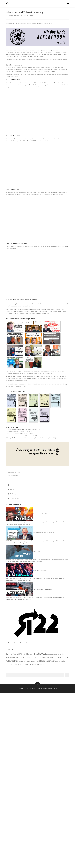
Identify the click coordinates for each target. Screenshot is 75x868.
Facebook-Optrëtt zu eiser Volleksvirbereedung (34, 60)
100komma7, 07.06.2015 (48, 438)
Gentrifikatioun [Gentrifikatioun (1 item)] (36, 658)
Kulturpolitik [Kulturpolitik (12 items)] (12, 661)
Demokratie (16, 475)
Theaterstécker (13, 498)
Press (50, 23)
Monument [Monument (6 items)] (35, 661)
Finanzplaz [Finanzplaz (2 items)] (29, 658)
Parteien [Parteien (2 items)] (8, 665)
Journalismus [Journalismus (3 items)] (49, 658)
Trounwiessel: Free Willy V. (41, 514)
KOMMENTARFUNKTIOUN (43, 314)
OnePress (40, 688)
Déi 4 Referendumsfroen (20, 23)
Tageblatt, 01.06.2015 (25, 432)
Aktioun (11, 489)
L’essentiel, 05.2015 (27, 434)
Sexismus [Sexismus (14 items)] (29, 664)
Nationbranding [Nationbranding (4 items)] (60, 661)
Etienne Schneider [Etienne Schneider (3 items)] (52, 654)
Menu (68, 3)
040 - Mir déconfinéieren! (41, 570)
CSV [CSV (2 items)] (15, 654)
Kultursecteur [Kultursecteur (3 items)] (22, 661)
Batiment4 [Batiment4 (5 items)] (10, 654)
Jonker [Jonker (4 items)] (42, 658)
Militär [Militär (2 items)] (29, 661)
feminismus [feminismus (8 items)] (21, 657)
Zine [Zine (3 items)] (44, 665)
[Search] (67, 675)
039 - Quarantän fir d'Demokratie (43, 589)
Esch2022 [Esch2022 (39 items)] (40, 654)
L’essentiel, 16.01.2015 (39, 430)
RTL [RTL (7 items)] (18, 665)
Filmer (11, 485)
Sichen (8, 671)
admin (31, 16)
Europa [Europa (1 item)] (60, 654)
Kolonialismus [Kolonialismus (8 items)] (63, 657)
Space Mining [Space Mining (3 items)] (38, 665)
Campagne (17, 473)
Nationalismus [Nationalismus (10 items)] (47, 661)
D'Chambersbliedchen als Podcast (44, 533)
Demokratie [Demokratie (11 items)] (22, 654)
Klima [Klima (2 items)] (55, 658)
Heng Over (37, 551)
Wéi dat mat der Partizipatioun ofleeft (38, 23)
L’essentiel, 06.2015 (32, 436)
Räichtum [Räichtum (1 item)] (22, 665)
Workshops (12, 494)
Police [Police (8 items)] (13, 665)
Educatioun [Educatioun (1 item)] (31, 654)
